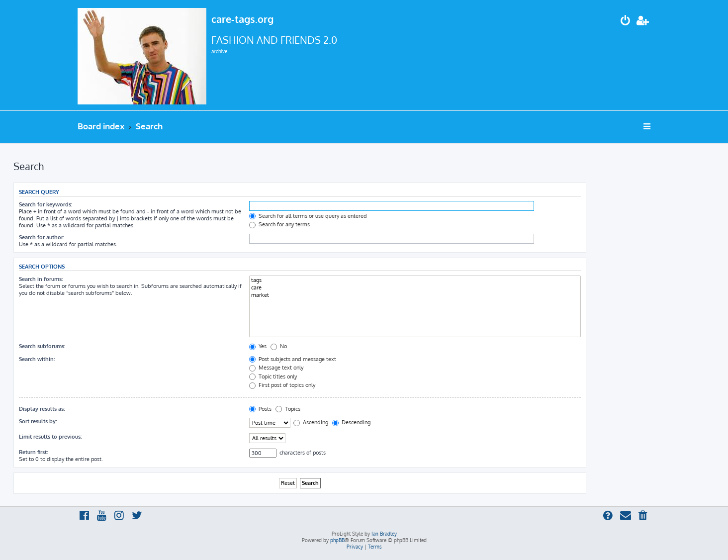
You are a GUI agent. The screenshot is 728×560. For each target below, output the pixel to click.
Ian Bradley (384, 534)
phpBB (337, 540)
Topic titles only (273, 376)
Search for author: (42, 237)
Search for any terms (279, 224)
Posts (260, 409)
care (415, 288)
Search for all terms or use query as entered (308, 216)
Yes (258, 346)
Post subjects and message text (293, 359)
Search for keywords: (45, 204)
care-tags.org (242, 19)
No (279, 346)
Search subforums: (42, 346)
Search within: (37, 359)
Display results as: (42, 409)
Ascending (311, 422)
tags (415, 280)
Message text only (276, 368)
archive (219, 51)
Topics (288, 409)
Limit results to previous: (50, 437)
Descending (351, 422)
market (415, 295)
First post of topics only (282, 385)
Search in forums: (41, 279)
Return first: (33, 452)
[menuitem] (626, 22)
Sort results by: (38, 421)
